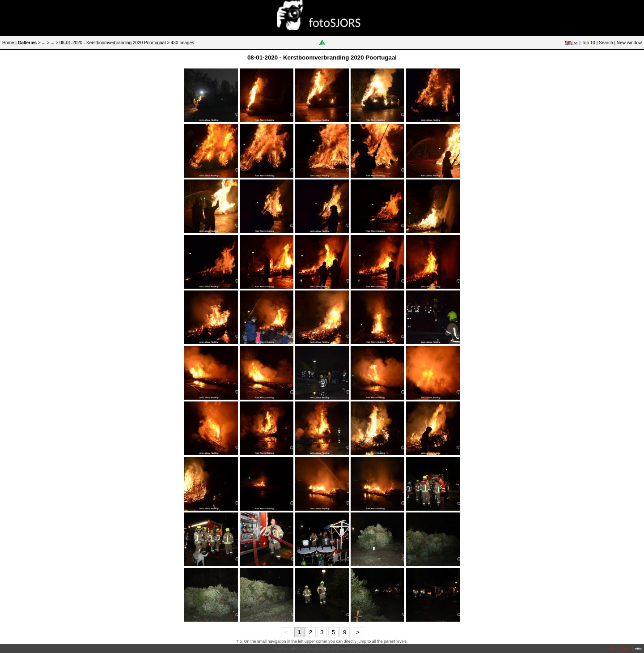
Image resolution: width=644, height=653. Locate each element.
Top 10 (589, 43)
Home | (9, 43)
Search (606, 43)
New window (629, 43)
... (44, 43)
